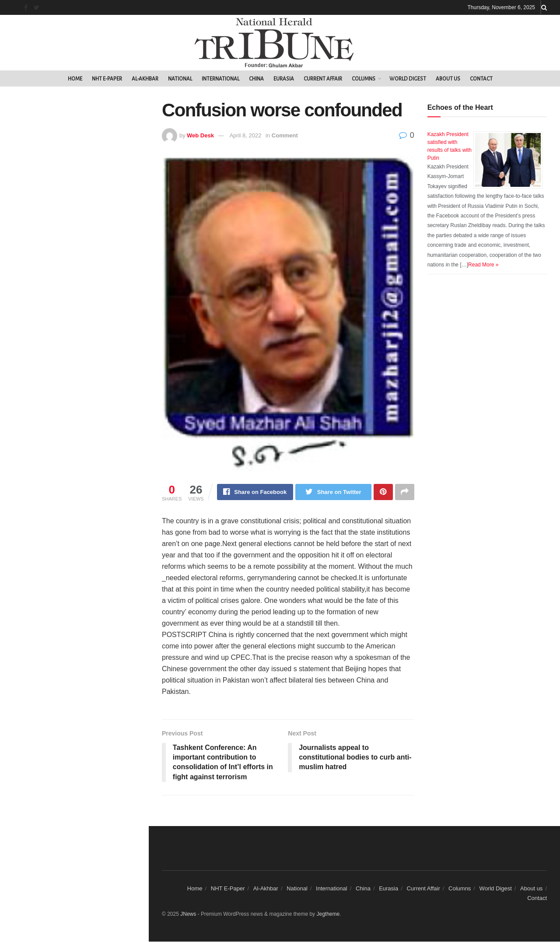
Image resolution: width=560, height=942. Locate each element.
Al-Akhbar (145, 79)
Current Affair (323, 79)
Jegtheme (328, 914)
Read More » (483, 265)
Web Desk (200, 135)
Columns (364, 79)
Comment (285, 135)
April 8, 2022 (245, 135)
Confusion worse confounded (59, 156)
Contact (481, 79)
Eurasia (284, 79)
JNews (188, 914)
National (180, 79)
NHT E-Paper (107, 79)
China (256, 79)
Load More (74, 242)
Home (75, 79)
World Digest (408, 79)
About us (448, 79)
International (220, 79)
